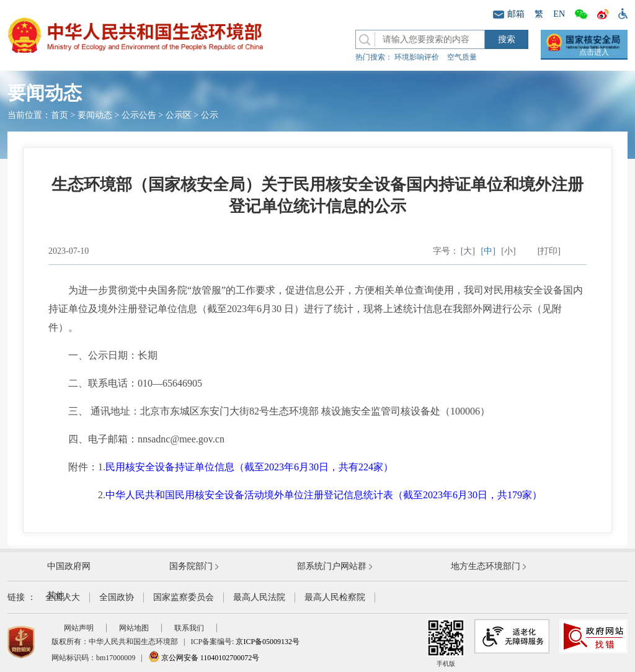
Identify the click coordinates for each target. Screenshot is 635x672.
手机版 (446, 643)
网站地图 (134, 628)
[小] (508, 251)
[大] (468, 251)
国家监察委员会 (184, 597)
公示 (210, 115)
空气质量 (462, 57)
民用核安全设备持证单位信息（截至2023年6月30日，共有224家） (249, 467)
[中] (488, 251)
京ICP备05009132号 (268, 642)
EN (559, 14)
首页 (60, 115)
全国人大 (63, 597)
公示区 (179, 115)
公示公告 (139, 115)
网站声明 (79, 628)
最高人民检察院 (335, 597)
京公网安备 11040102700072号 (204, 658)
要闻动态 (95, 115)
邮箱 (509, 14)
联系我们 (189, 628)
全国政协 (117, 597)
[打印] (549, 251)
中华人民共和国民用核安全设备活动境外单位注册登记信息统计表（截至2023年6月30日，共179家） (324, 495)
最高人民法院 (259, 597)
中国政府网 (69, 566)
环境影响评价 (417, 57)
